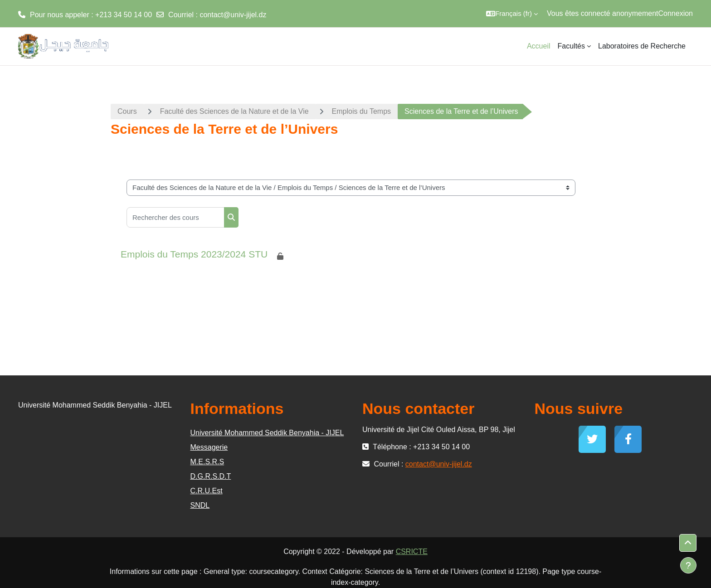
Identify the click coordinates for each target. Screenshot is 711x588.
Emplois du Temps (361, 111)
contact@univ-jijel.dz (233, 15)
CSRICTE (412, 552)
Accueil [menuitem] (539, 46)
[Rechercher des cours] (175, 217)
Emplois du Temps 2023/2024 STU (194, 254)
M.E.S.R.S (207, 462)
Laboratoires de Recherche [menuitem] (642, 46)
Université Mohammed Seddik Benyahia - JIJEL (267, 433)
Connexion (676, 13)
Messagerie (209, 447)
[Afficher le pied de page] (688, 565)
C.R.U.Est (207, 491)
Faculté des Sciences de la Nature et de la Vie (234, 111)
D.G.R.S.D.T (211, 476)
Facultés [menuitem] (571, 46)
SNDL (200, 505)
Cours (127, 111)
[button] (512, 14)
